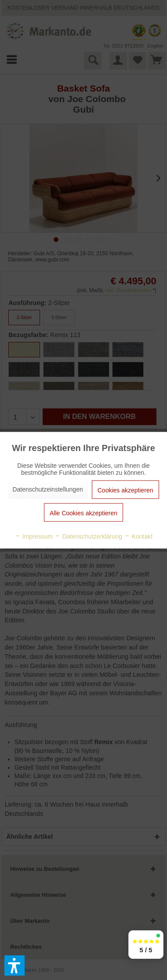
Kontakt (138, 536)
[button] (15, 965)
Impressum (34, 536)
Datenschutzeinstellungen (47, 489)
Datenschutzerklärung (88, 536)
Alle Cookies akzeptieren (83, 513)
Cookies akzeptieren (125, 490)
